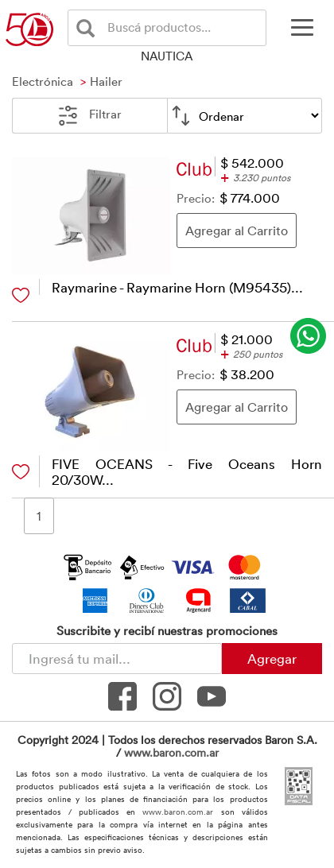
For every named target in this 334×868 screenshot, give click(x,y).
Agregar (272, 658)
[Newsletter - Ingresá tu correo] (117, 659)
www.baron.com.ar (171, 752)
